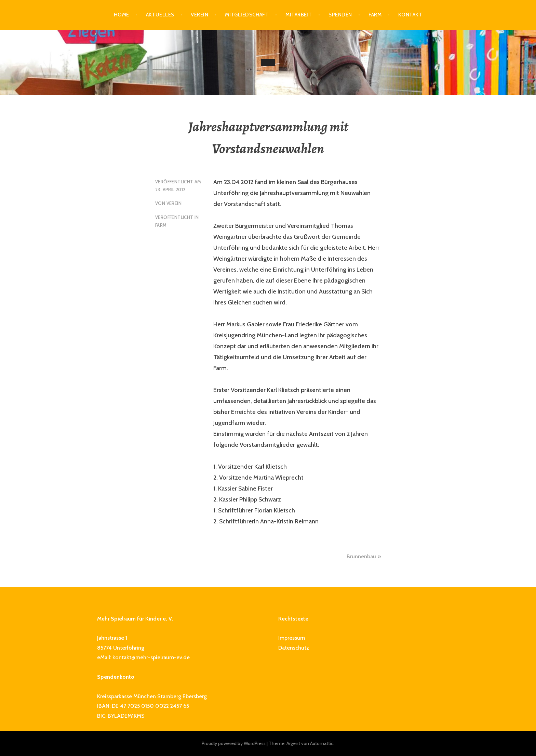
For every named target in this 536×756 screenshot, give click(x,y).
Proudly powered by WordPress (234, 743)
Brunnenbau (361, 556)
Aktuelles (160, 15)
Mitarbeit (299, 15)
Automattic (322, 743)
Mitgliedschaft (247, 15)
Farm (375, 15)
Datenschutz (294, 648)
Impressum (292, 638)
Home (122, 15)
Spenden (340, 15)
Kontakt (410, 15)
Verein (199, 15)
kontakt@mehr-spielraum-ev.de (151, 657)
